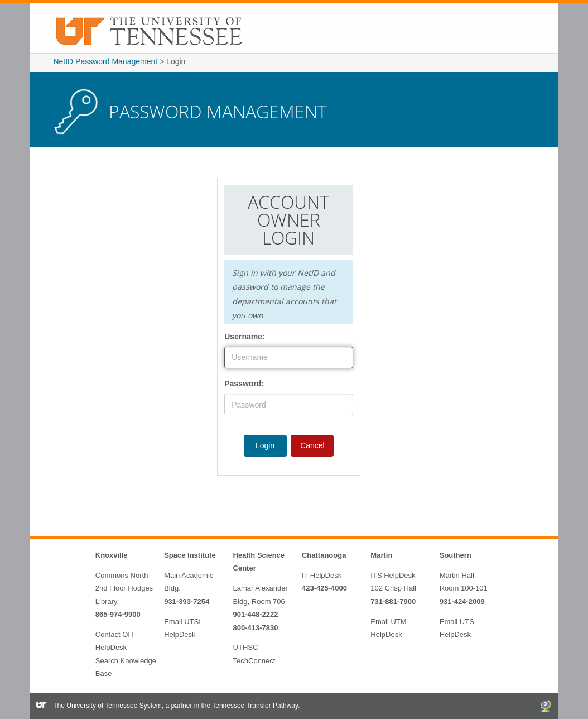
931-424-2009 (462, 601)
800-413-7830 (256, 628)
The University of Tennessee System (107, 706)
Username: (244, 337)
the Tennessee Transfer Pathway (249, 706)
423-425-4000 (324, 588)
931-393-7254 (187, 601)
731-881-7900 (393, 601)
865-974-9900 (118, 614)
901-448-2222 (256, 614)
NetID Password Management (105, 61)
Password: (244, 384)
